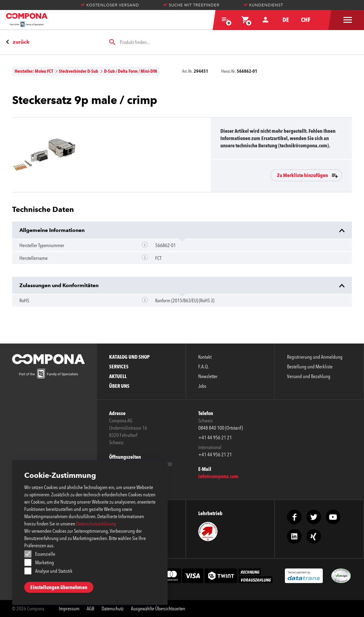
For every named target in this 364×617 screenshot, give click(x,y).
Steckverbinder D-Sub (78, 71)
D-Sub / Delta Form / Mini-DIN (130, 71)
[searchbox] (230, 42)
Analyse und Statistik (54, 571)
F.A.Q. (204, 367)
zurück (21, 42)
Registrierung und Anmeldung (315, 357)
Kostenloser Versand (110, 5)
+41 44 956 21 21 (215, 438)
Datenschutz (113, 609)
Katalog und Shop (129, 357)
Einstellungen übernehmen (59, 587)
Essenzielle (45, 554)
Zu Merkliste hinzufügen (302, 175)
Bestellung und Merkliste (310, 367)
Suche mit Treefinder (191, 5)
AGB (90, 609)
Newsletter (208, 376)
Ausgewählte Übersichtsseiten (158, 609)
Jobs (202, 386)
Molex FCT (44, 71)
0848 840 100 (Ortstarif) (220, 428)
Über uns (119, 386)
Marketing (45, 562)
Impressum (69, 609)
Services (119, 367)
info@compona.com (218, 476)
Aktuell (118, 376)
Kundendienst (263, 5)
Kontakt (205, 357)
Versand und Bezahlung (309, 376)
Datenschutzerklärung (96, 524)
